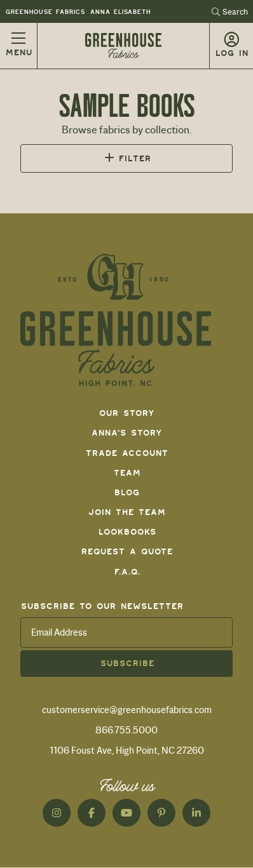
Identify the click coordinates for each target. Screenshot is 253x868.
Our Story (126, 413)
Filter (134, 158)
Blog (126, 492)
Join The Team (126, 512)
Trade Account (126, 453)
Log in (231, 53)
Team (127, 473)
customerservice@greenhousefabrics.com (127, 710)
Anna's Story (126, 433)
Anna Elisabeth (120, 12)
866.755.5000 (126, 730)
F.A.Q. (127, 572)
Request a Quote (126, 551)
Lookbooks (127, 532)
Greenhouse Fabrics (45, 12)
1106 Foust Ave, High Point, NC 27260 (127, 751)
